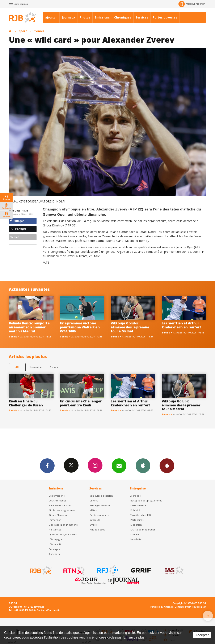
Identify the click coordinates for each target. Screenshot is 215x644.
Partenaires (137, 520)
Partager (17, 221)
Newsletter (136, 539)
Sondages (54, 549)
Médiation (136, 525)
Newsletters (119, 465)
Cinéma (94, 501)
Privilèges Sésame (100, 505)
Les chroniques (58, 501)
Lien (15, 237)
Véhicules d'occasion (101, 496)
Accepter (202, 635)
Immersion (55, 520)
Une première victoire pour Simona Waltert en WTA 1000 (80, 327)
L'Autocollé (55, 544)
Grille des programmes (62, 510)
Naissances (55, 530)
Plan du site (54, 610)
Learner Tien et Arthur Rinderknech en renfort (181, 325)
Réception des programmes (146, 501)
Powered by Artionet (162, 607)
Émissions (102, 17)
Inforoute (95, 520)
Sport (23, 31)
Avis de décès (97, 530)
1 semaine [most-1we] (35, 367)
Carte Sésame (138, 505)
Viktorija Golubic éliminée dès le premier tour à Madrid (130, 327)
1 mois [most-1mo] (54, 367)
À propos (135, 496)
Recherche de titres (60, 505)
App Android (167, 465)
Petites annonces (99, 515)
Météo (93, 510)
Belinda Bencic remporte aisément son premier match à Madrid (29, 327)
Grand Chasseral (58, 515)
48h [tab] (17, 367)
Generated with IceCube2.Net (190, 607)
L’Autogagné (56, 539)
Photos (85, 17)
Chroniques (123, 17)
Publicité (135, 510)
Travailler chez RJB (141, 515)
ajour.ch (51, 17)
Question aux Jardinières (63, 534)
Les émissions (57, 496)
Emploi (94, 525)
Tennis (39, 31)
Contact (135, 534)
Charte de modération (143, 530)
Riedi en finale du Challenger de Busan (26, 403)
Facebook (47, 465)
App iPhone (143, 465)
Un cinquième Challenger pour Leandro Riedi (81, 403)
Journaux (68, 17)
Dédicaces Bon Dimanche (63, 525)
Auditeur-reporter (192, 4)
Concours (54, 554)
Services (142, 17)
